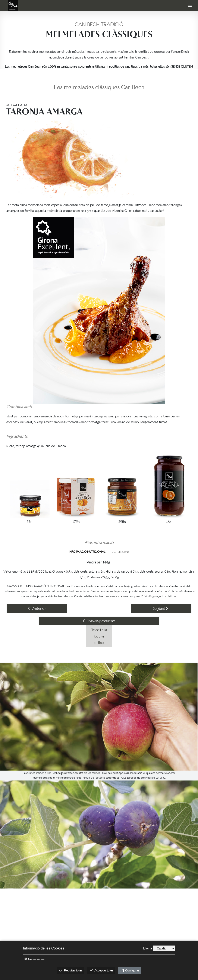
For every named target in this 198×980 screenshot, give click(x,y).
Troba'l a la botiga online (99, 636)
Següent (160, 608)
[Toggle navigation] (190, 5)
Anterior (37, 608)
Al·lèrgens (121, 552)
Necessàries (36, 959)
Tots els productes (99, 621)
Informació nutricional (87, 552)
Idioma (148, 948)
